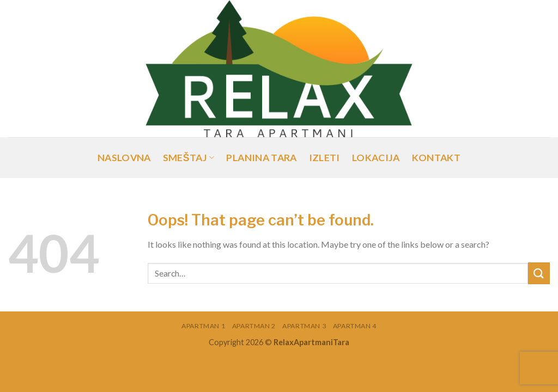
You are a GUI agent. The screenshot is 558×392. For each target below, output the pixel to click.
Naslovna (124, 158)
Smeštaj (189, 158)
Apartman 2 (254, 326)
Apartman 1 (203, 326)
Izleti (325, 158)
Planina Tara (261, 158)
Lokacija (376, 158)
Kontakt (436, 158)
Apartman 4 (355, 326)
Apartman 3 (304, 326)
